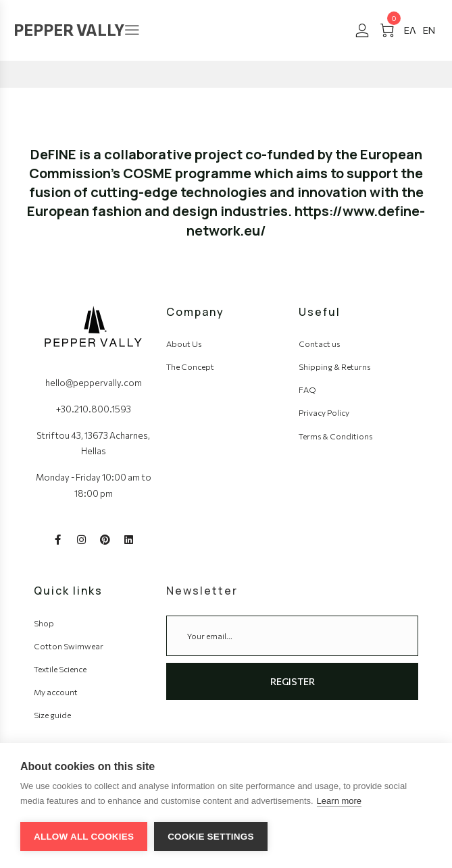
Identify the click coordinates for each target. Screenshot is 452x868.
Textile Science (60, 669)
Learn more (339, 801)
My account (56, 692)
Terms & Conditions (335, 436)
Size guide (52, 715)
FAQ (307, 389)
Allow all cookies (84, 837)
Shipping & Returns (334, 367)
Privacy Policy (324, 412)
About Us (184, 344)
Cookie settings (211, 837)
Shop (44, 623)
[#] (410, 30)
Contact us (319, 344)
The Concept (190, 367)
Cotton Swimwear (69, 646)
